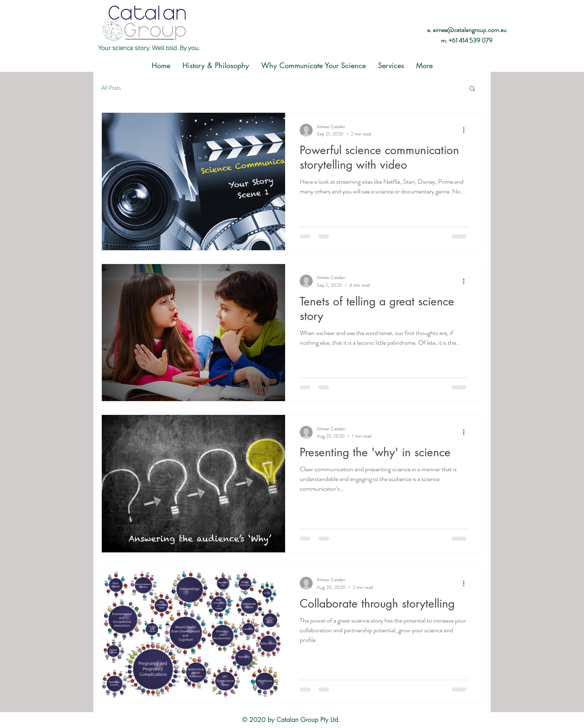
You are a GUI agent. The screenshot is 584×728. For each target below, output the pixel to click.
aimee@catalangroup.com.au (470, 30)
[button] (472, 89)
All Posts (111, 88)
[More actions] (466, 130)
